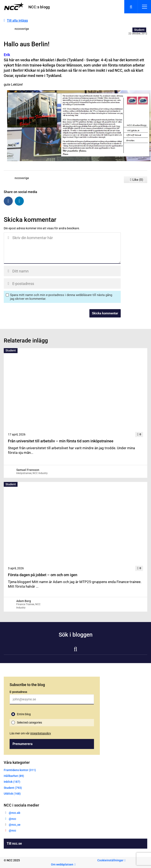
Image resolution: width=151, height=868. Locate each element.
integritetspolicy (41, 733)
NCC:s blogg (39, 7)
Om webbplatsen (62, 864)
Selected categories (29, 722)
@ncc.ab (15, 813)
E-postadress (18, 692)
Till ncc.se (14, 844)
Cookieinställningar (110, 860)
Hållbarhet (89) (14, 776)
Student (139, 30)
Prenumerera (23, 744)
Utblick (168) (12, 794)
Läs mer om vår (30, 733)
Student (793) (13, 788)
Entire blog (24, 714)
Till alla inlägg (17, 21)
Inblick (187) (12, 782)
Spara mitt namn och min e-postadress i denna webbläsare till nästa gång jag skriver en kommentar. (61, 297)
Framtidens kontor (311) (20, 770)
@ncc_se (15, 825)
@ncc (12, 819)
